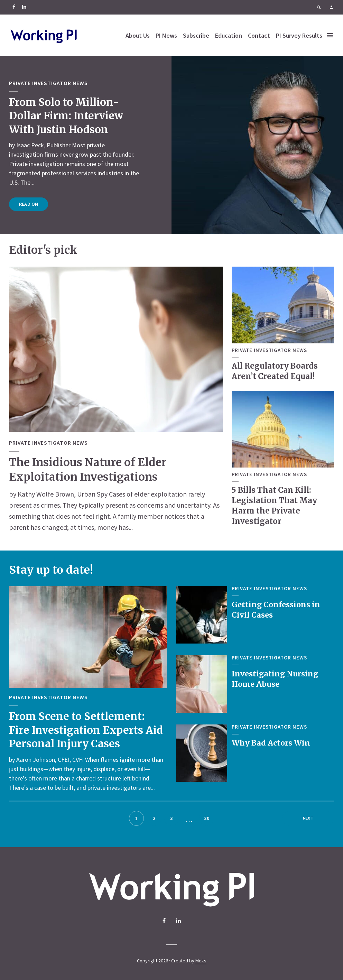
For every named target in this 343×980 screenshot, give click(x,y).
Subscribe (212, 29)
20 (207, 818)
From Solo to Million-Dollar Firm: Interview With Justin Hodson (67, 116)
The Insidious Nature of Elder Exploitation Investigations (90, 470)
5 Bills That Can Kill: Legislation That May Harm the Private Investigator (274, 505)
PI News (182, 29)
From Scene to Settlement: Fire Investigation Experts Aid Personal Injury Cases (87, 729)
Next (308, 818)
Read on (29, 204)
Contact (275, 29)
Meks (201, 961)
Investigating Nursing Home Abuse (276, 679)
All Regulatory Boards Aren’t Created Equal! (275, 371)
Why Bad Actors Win (272, 743)
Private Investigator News (49, 83)
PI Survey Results (165, 42)
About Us (154, 29)
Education (244, 29)
